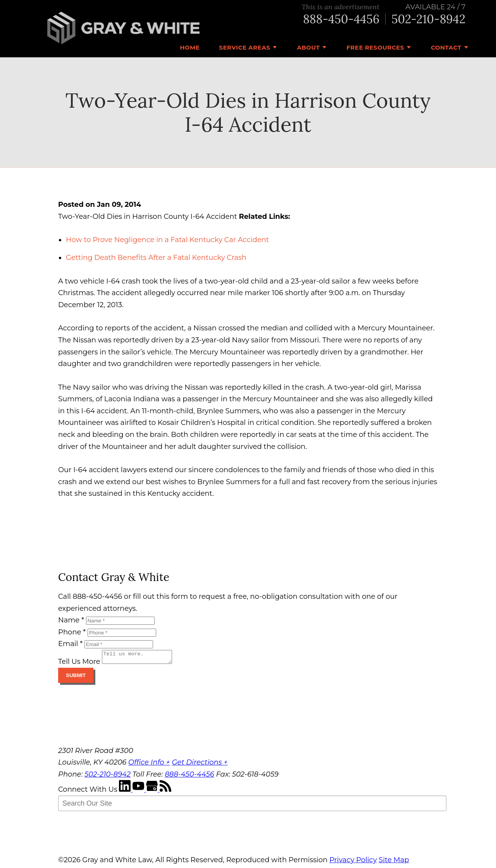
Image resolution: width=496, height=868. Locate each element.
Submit (76, 678)
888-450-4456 (341, 19)
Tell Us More (79, 664)
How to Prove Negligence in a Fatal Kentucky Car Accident (167, 240)
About (308, 47)
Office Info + (149, 765)
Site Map (394, 862)
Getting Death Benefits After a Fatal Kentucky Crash (156, 258)
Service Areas (245, 47)
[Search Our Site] (252, 806)
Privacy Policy (353, 862)
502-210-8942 (428, 19)
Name (71, 620)
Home (190, 47)
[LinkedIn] (126, 792)
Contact (446, 47)
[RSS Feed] (165, 792)
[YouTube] (139, 792)
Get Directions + (200, 765)
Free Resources (375, 47)
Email (70, 644)
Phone (72, 632)
